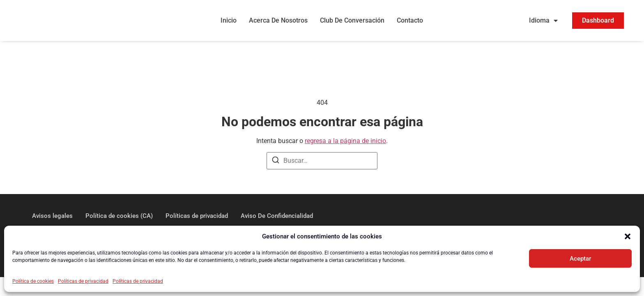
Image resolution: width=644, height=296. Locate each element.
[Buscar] (276, 163)
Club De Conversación (352, 22)
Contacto (410, 22)
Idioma (543, 22)
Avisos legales (52, 218)
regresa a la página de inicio (345, 143)
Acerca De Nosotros (278, 22)
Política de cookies (33, 281)
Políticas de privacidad (83, 281)
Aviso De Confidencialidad (277, 218)
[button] (628, 236)
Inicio (229, 22)
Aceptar (580, 259)
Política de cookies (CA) (119, 218)
